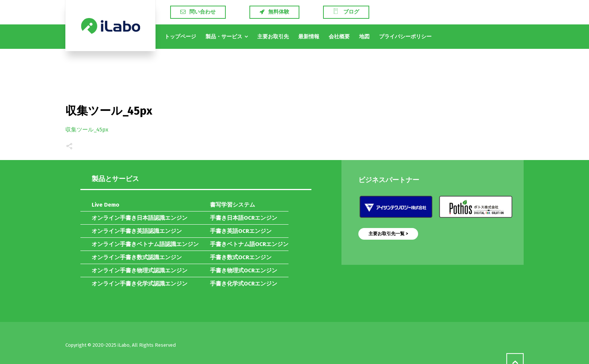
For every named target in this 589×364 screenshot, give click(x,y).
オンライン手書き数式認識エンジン (137, 257)
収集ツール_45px (87, 130)
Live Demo (106, 205)
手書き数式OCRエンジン (241, 257)
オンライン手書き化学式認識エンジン (140, 284)
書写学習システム (233, 205)
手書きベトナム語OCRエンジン (249, 244)
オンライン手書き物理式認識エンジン (140, 270)
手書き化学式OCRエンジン (244, 284)
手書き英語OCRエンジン (241, 231)
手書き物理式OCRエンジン (244, 270)
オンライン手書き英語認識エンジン (137, 231)
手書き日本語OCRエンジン (244, 218)
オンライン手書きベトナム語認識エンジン (145, 244)
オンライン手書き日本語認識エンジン (140, 218)
